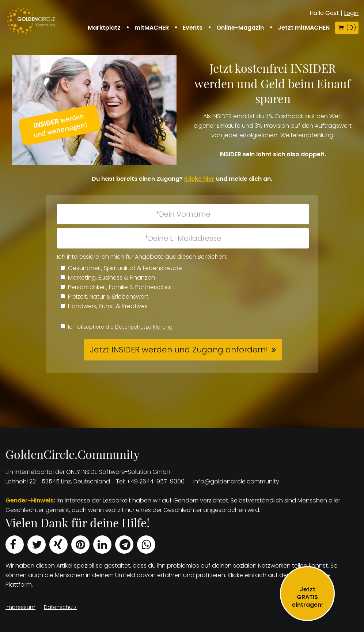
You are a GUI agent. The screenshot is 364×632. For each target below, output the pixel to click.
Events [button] (193, 28)
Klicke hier (199, 179)
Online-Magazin (240, 28)
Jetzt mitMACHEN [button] (304, 28)
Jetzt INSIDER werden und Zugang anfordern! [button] (179, 350)
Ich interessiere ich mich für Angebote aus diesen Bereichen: (142, 257)
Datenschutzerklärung (144, 327)
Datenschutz (60, 607)
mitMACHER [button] (152, 28)
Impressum (20, 607)
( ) (347, 28)
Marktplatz (104, 28)
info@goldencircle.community (236, 481)
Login (351, 13)
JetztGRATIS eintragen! (308, 597)
